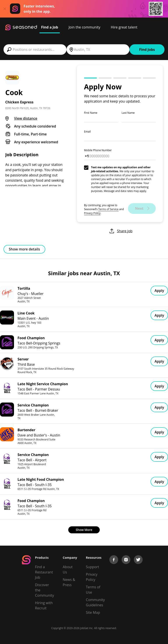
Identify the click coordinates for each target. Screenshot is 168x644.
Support (93, 567)
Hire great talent (124, 27)
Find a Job (50, 27)
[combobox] (35, 50)
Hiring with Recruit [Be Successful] (44, 605)
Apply (159, 291)
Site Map (93, 612)
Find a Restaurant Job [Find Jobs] (44, 572)
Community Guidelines (95, 602)
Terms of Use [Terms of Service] (93, 590)
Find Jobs (147, 50)
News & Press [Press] (69, 582)
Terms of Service (108, 209)
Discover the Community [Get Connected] (45, 590)
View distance (26, 118)
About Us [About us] (68, 569)
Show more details (24, 249)
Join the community (85, 27)
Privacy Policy (92, 213)
